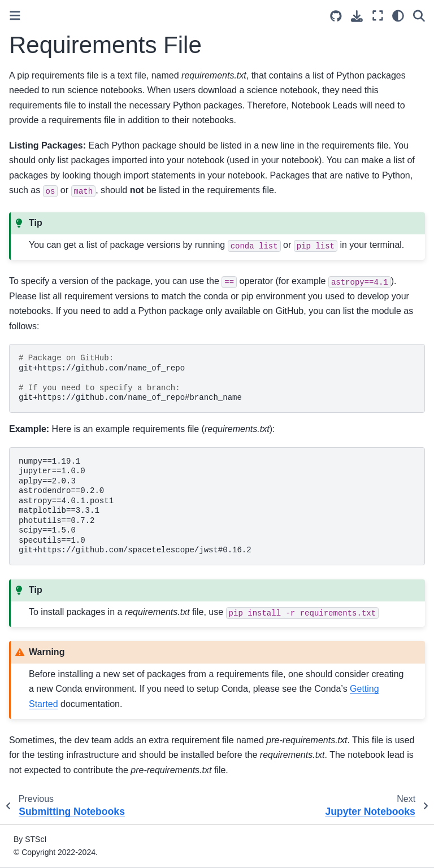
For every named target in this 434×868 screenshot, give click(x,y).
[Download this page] (357, 16)
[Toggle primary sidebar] (15, 16)
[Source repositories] (336, 16)
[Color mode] (398, 16)
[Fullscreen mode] (378, 16)
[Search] (419, 16)
